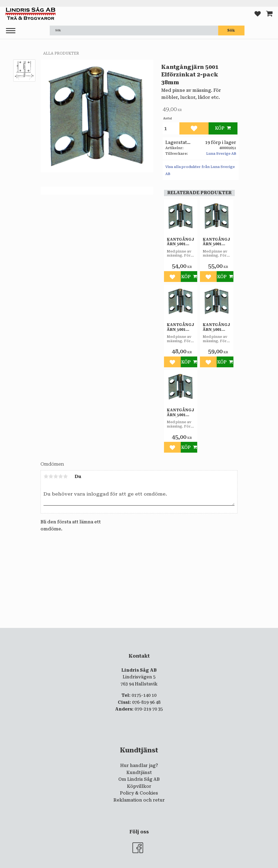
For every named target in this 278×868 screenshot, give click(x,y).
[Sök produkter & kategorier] (134, 31)
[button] (11, 31)
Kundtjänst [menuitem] (139, 773)
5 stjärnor (65, 476)
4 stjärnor (61, 476)
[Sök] (231, 31)
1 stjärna (46, 476)
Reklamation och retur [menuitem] (139, 800)
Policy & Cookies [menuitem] (139, 793)
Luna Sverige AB (221, 154)
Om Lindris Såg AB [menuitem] (139, 779)
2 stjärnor (51, 476)
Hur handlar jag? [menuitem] (139, 766)
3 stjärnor (56, 476)
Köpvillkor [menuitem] (139, 786)
